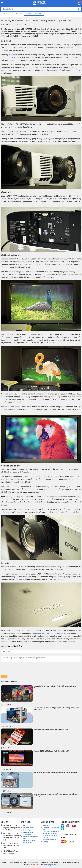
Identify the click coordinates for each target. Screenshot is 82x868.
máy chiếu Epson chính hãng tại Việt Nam (48, 633)
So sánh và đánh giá (34, 14)
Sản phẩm (25, 822)
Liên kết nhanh (48, 822)
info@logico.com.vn (52, 865)
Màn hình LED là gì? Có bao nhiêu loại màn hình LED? (51, 751)
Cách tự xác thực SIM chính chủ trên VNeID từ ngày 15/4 (53, 729)
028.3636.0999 (34, 865)
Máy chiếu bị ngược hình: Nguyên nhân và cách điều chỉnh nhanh (55, 773)
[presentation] (17, 669)
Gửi (4, 677)
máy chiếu (13, 55)
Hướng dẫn (17, 14)
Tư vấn (6, 14)
